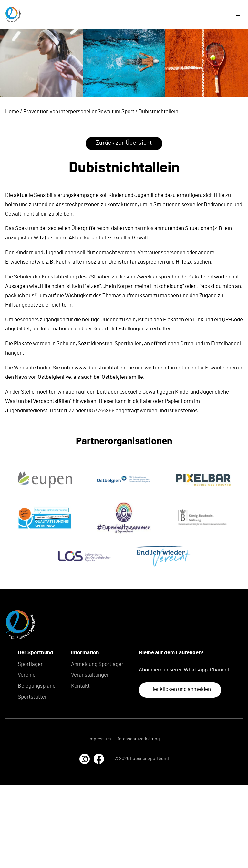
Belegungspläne (37, 686)
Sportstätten (33, 697)
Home (12, 111)
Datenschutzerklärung (138, 739)
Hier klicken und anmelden (180, 689)
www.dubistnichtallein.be (104, 368)
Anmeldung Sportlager (97, 664)
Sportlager (30, 664)
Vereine (27, 675)
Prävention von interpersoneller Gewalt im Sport (79, 111)
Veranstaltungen (90, 675)
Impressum (100, 739)
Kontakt (80, 686)
